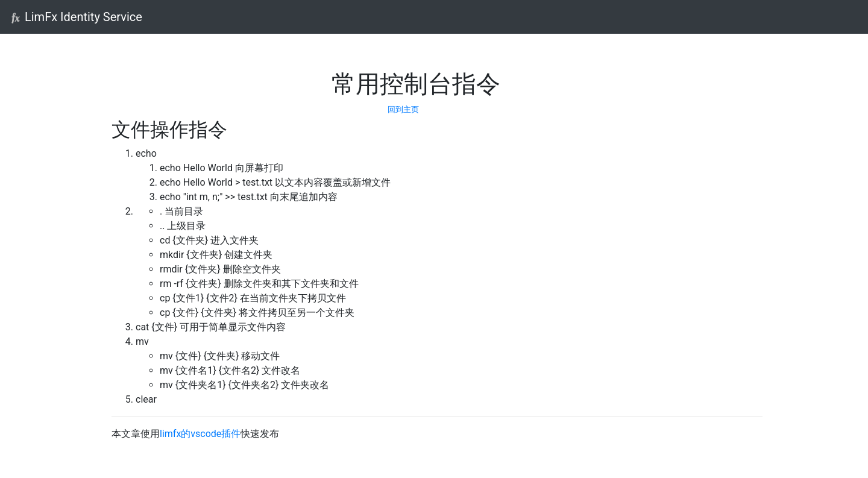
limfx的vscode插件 (200, 434)
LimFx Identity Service (76, 17)
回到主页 (403, 109)
